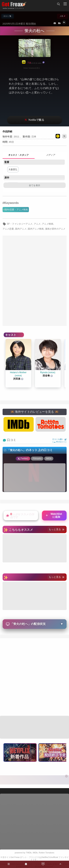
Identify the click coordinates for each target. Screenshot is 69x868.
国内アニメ (21, 229)
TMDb (29, 853)
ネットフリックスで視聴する (35, 120)
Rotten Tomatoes (47, 853)
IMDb (35, 853)
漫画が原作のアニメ (55, 229)
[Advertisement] (34, 281)
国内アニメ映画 (36, 229)
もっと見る (57, 529)
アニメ (37, 224)
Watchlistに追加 (54, 515)
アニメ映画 (48, 224)
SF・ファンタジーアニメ (20, 224)
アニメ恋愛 (8, 229)
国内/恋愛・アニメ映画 (16, 210)
